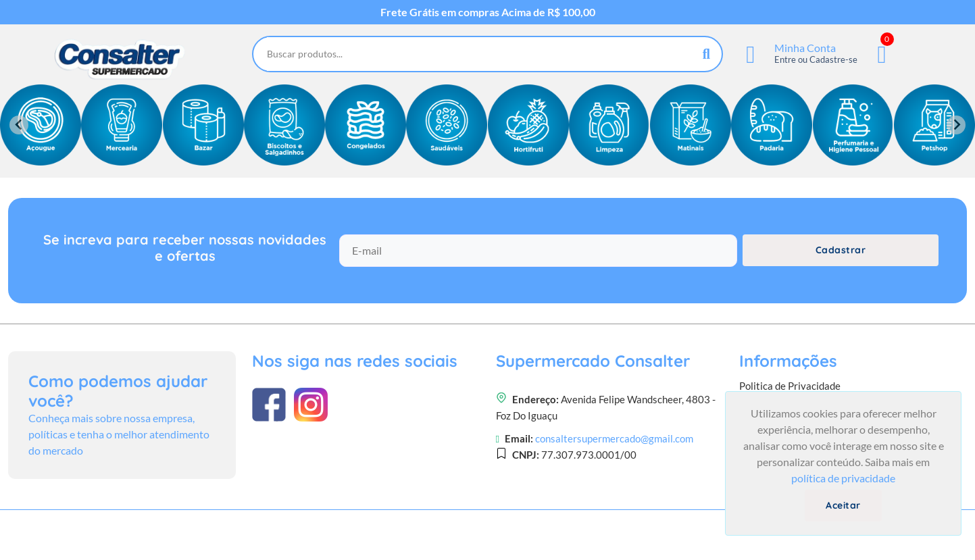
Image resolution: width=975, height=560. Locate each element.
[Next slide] (956, 125)
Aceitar (843, 505)
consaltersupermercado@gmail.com (614, 438)
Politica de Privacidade (790, 386)
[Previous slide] (19, 125)
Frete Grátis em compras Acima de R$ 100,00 (488, 12)
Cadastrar (841, 250)
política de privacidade (843, 478)
